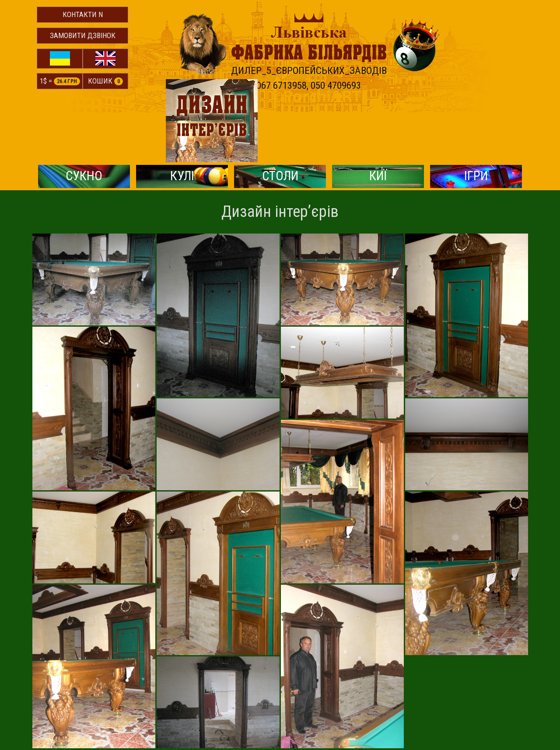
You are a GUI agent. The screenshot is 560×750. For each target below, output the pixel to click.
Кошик (106, 81)
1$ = (60, 81)
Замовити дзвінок (83, 35)
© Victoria (515, 703)
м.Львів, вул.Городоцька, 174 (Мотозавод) (94, 714)
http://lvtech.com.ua (381, 703)
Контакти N (83, 14)
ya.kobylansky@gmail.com (391, 724)
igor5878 (366, 714)
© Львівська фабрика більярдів (77, 703)
